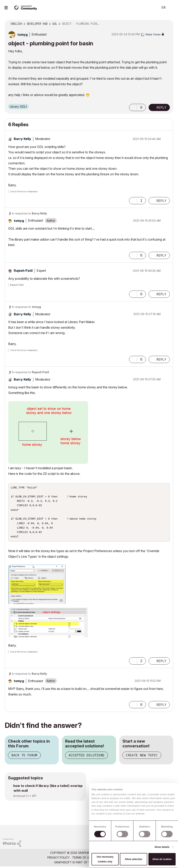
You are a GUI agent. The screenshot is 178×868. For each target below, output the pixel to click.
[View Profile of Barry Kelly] (22, 139)
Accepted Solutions (87, 757)
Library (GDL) (18, 107)
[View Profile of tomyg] (22, 35)
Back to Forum (24, 757)
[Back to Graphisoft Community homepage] (26, 7)
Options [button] (168, 24)
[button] (133, 107)
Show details (162, 847)
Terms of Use (82, 859)
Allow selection (134, 859)
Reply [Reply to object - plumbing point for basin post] (161, 107)
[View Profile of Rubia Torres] (153, 34)
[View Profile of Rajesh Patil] (23, 271)
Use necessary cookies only (105, 859)
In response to (29, 213)
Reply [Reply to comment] (161, 201)
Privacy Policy (58, 859)
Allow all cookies (162, 859)
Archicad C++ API (25, 797)
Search (151, 8)
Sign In (172, 8)
